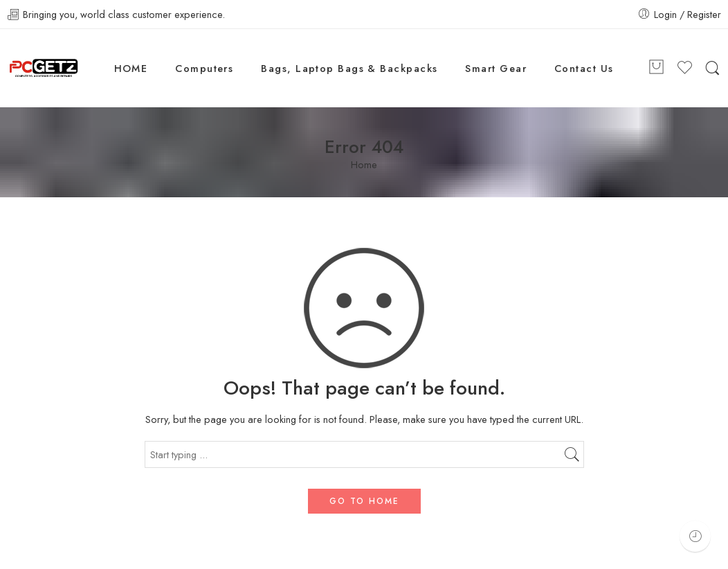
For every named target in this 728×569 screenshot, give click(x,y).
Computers (204, 68)
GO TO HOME (364, 501)
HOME (131, 68)
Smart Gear (496, 68)
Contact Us (584, 68)
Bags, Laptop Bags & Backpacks (349, 68)
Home (364, 165)
